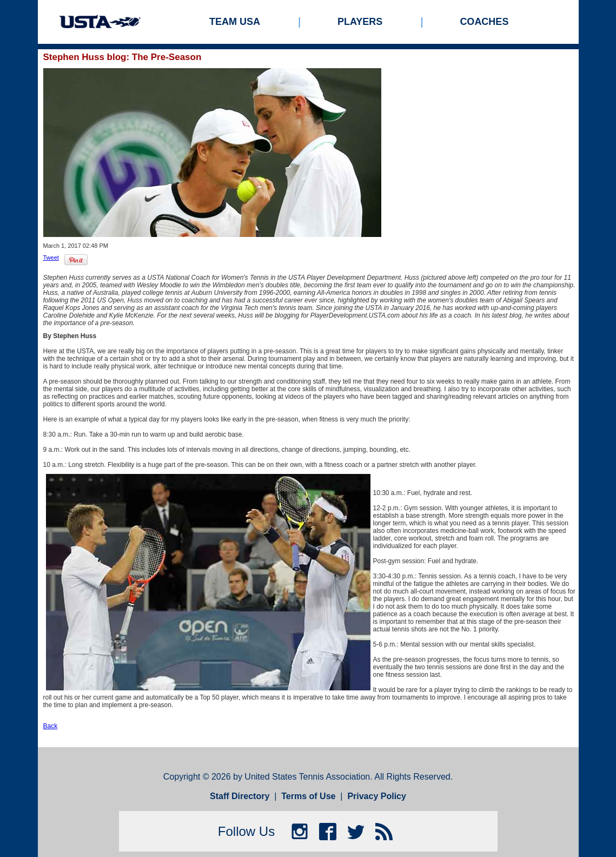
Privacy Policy (377, 796)
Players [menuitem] (360, 22)
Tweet (51, 258)
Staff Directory (240, 796)
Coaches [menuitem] (484, 22)
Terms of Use (308, 796)
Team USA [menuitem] (235, 22)
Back (51, 726)
